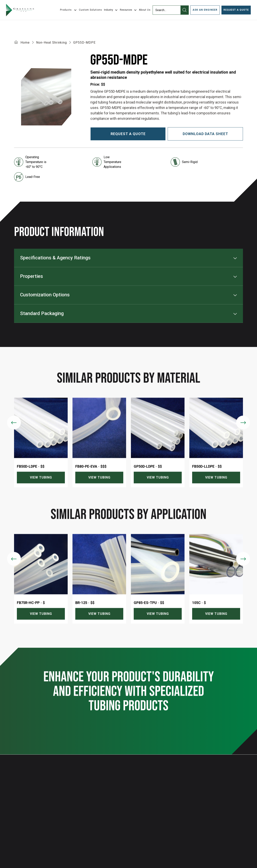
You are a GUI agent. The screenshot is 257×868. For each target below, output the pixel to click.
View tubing (41, 486)
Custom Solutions (90, 10)
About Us (145, 10)
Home (25, 43)
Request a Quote (236, 10)
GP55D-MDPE (84, 43)
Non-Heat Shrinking (52, 43)
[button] (111, 10)
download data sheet (205, 134)
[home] (20, 10)
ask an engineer (205, 10)
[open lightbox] (46, 97)
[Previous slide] (14, 431)
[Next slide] (243, 431)
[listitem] (41, 451)
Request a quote (128, 134)
